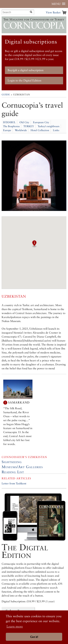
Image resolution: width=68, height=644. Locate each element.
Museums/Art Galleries (22, 467)
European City (41, 122)
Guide (6, 95)
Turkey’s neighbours (49, 126)
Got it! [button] (34, 637)
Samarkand (19, 402)
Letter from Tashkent (14, 483)
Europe (7, 130)
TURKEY (29, 126)
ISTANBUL (9, 122)
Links (56, 130)
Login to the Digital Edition (24, 80)
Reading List (13, 472)
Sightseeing (12, 462)
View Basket (53, 12)
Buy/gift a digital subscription (26, 70)
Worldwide (21, 130)
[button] (34, 246)
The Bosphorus (11, 126)
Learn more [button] (15, 626)
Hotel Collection (40, 130)
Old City (24, 122)
